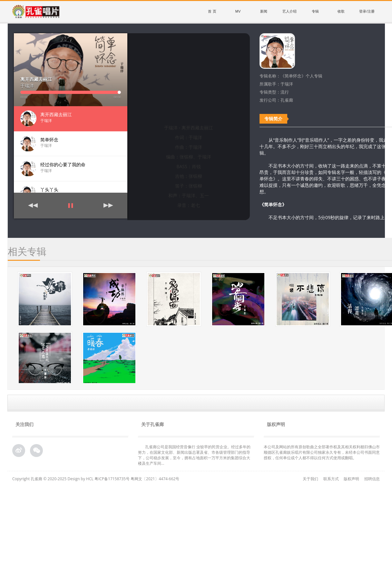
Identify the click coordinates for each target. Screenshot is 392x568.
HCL (90, 479)
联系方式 (331, 479)
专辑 (315, 11)
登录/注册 (367, 11)
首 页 (212, 11)
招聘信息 (372, 479)
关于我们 (310, 479)
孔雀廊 (36, 479)
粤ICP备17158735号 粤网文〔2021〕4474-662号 (137, 479)
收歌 (341, 11)
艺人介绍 (289, 11)
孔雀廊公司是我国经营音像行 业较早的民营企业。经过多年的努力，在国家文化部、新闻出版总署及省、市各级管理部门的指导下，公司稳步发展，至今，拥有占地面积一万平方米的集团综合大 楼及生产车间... (194, 455)
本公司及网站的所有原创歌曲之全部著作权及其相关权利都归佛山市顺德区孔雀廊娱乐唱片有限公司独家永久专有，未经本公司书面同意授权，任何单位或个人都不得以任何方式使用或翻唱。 (322, 452)
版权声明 (351, 479)
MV (238, 11)
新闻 (264, 11)
